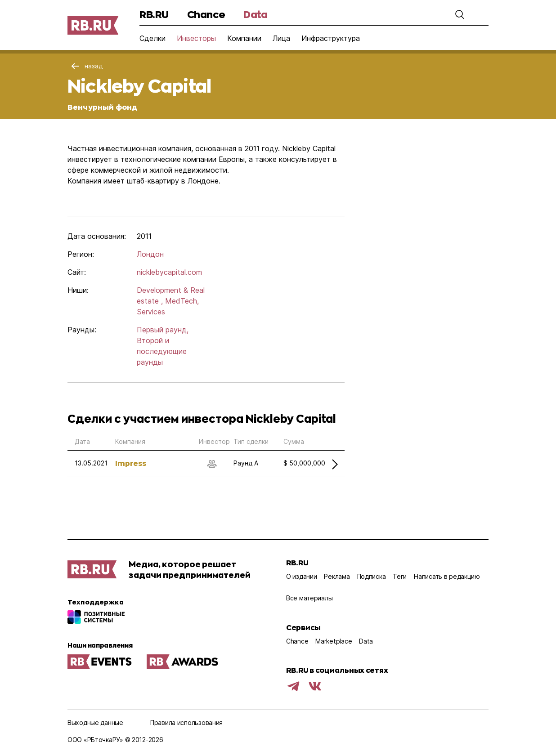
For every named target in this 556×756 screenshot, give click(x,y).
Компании (244, 38)
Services (151, 312)
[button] (460, 14)
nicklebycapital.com (169, 272)
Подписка (372, 576)
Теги (400, 576)
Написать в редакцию (447, 576)
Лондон (150, 254)
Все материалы (309, 598)
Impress (131, 463)
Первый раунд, (163, 330)
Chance (206, 14)
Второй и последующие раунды (162, 351)
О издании (301, 576)
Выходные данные (95, 722)
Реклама (337, 576)
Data (255, 14)
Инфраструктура (331, 38)
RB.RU (154, 14)
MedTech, (182, 301)
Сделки (152, 38)
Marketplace (334, 641)
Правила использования (186, 722)
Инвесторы (196, 38)
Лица (281, 38)
